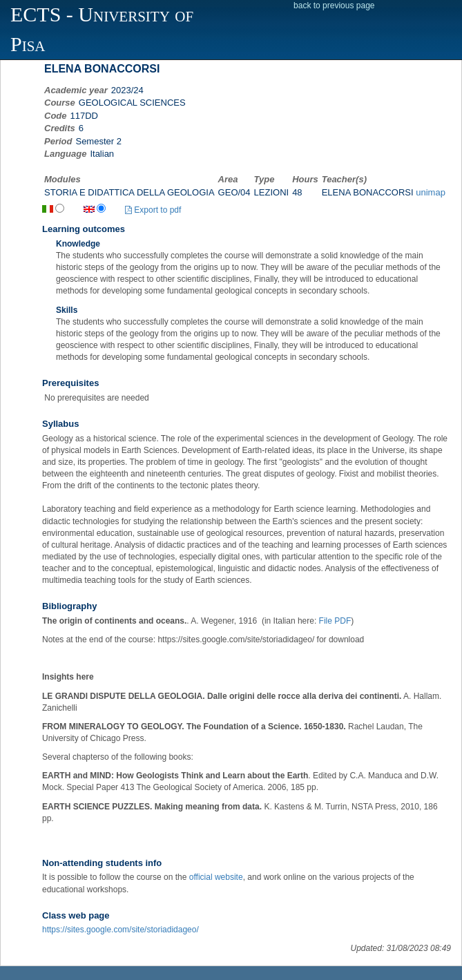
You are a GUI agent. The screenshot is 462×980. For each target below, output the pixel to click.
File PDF (335, 621)
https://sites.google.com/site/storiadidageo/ (121, 930)
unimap (431, 192)
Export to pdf (153, 210)
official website (216, 877)
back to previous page (334, 6)
